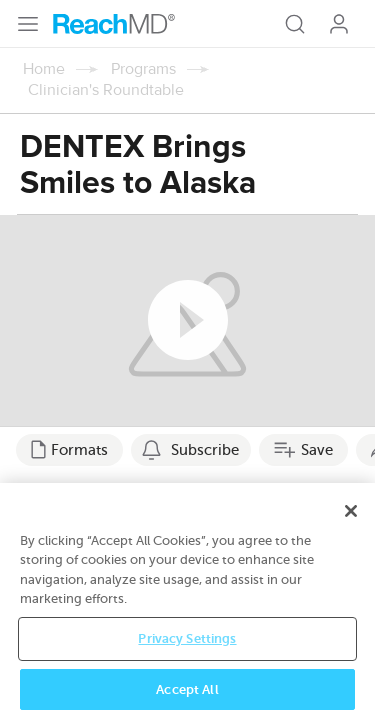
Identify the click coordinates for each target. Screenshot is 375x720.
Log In (339, 24)
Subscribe (205, 450)
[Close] (351, 524)
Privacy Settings (187, 651)
